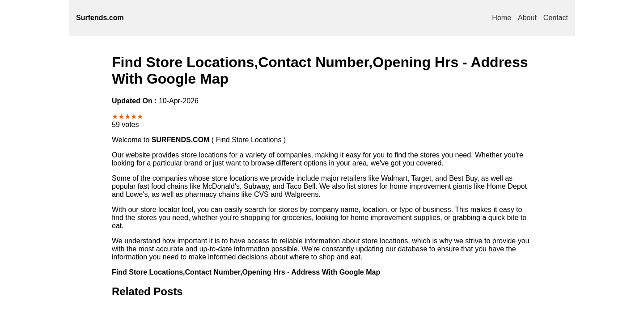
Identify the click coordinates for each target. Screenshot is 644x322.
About (527, 18)
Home (502, 18)
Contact (556, 18)
